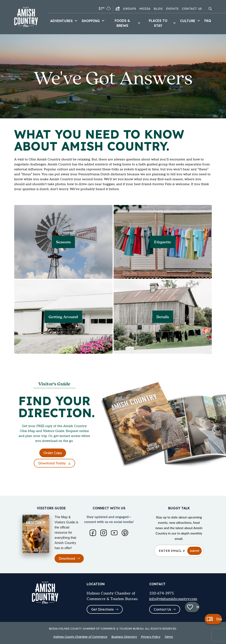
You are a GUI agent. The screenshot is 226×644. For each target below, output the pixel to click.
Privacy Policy (151, 637)
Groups (130, 9)
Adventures (64, 21)
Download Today (54, 463)
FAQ (208, 21)
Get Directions (105, 609)
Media (145, 9)
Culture (191, 21)
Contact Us (192, 9)
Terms (169, 637)
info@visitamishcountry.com (173, 599)
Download (69, 558)
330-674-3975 (162, 593)
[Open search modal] (210, 9)
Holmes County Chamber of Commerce (80, 637)
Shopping (94, 21)
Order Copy (53, 453)
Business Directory (124, 637)
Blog (158, 9)
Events (172, 9)
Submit (195, 551)
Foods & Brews (128, 23)
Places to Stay (163, 23)
